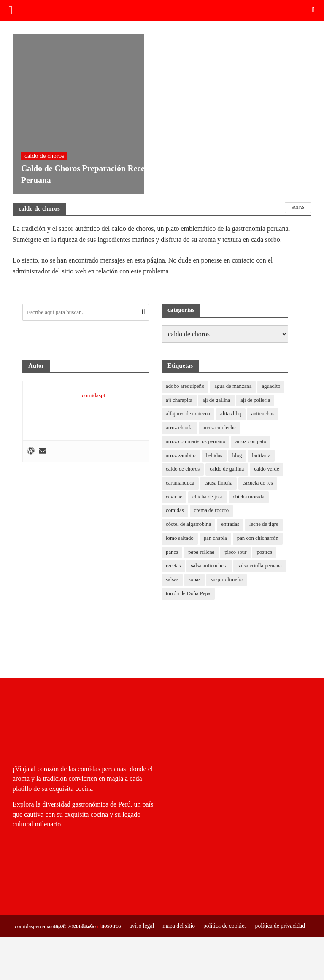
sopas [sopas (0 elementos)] (195, 581)
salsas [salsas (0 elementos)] (172, 581)
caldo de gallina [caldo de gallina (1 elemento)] (227, 470)
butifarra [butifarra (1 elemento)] (262, 456)
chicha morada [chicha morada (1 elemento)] (249, 497)
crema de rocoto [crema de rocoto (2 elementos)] (212, 511)
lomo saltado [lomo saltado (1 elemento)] (180, 539)
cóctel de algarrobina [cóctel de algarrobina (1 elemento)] (189, 525)
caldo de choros (44, 154)
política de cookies (224, 926)
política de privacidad (280, 926)
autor (56, 926)
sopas (298, 207)
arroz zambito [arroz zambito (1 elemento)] (181, 456)
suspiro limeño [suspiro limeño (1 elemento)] (227, 581)
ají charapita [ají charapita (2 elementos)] (179, 400)
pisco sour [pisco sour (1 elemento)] (236, 553)
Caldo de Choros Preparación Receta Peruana (78, 173)
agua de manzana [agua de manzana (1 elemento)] (234, 386)
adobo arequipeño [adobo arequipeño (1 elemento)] (185, 386)
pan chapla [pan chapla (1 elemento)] (216, 539)
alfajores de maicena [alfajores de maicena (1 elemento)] (188, 414)
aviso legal (139, 926)
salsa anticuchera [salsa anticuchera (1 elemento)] (210, 567)
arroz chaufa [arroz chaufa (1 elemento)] (180, 428)
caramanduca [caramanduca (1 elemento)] (180, 483)
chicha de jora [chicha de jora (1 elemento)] (208, 497)
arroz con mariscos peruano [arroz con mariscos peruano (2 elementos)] (196, 442)
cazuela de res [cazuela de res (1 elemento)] (259, 483)
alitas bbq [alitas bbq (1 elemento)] (232, 414)
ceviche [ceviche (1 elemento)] (174, 497)
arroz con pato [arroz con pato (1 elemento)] (252, 442)
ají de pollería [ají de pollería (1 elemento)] (256, 400)
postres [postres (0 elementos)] (266, 553)
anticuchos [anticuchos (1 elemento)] (264, 414)
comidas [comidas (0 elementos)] (175, 511)
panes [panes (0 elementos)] (172, 553)
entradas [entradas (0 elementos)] (231, 525)
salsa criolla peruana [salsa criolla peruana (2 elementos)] (261, 567)
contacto (80, 926)
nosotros (108, 926)
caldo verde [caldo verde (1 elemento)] (268, 470)
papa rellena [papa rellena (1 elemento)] (202, 553)
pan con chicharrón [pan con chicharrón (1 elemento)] (259, 539)
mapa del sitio (177, 926)
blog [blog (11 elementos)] (238, 456)
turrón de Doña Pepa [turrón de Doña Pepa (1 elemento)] (188, 595)
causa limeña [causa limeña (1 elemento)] (219, 483)
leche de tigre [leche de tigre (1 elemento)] (265, 525)
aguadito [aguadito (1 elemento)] (272, 386)
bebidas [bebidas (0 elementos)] (215, 456)
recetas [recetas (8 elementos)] (173, 567)
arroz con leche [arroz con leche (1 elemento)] (220, 428)
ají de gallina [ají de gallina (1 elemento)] (217, 400)
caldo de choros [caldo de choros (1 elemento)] (183, 470)
